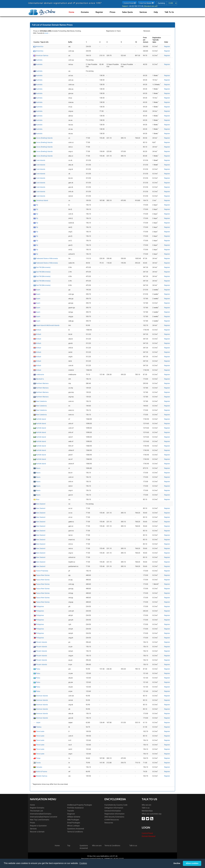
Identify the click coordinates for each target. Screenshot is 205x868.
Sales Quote (129, 12)
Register (102, 12)
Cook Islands (41, 160)
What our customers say (152, 814)
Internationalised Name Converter (44, 817)
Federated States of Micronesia (47, 258)
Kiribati (39, 330)
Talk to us (146, 808)
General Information (113, 811)
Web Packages (73, 820)
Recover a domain (37, 832)
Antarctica (40, 47)
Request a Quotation (38, 826)
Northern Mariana (42, 383)
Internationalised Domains (41, 814)
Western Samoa (42, 776)
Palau (38, 669)
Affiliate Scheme (74, 817)
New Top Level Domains (40, 820)
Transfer (71, 811)
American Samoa (42, 56)
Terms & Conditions (75, 832)
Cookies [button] (83, 863)
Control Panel (147, 833)
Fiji (37, 205)
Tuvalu (38, 763)
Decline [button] (177, 863)
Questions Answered (76, 829)
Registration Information (114, 814)
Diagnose (71, 814)
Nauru (38, 468)
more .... (47, 33)
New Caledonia (41, 401)
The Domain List (36, 811)
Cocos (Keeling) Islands (44, 138)
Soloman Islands (42, 696)
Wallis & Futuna (42, 772)
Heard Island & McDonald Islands (48, 325)
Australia (39, 60)
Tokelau (39, 727)
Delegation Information (114, 808)
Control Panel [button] (129, 3)
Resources (109, 823)
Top (69, 846)
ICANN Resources (112, 820)
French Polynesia (42, 571)
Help (156, 12)
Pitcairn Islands (41, 642)
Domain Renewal (149, 836)
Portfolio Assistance (75, 808)
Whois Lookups (73, 826)
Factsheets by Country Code (116, 805)
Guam (38, 290)
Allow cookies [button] (192, 863)
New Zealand (41, 504)
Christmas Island (42, 200)
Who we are (146, 805)
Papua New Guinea (43, 575)
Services (144, 12)
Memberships (147, 811)
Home (75, 12)
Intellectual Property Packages (80, 805)
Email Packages (74, 823)
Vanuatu (39, 767)
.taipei (38, 723)
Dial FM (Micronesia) (43, 267)
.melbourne (40, 375)
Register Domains (37, 808)
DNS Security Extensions (114, 817)
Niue (38, 499)
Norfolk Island (41, 419)
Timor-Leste (40, 731)
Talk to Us (169, 12)
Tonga (38, 758)
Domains (88, 12)
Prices (115, 12)
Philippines (40, 607)
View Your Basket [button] (146, 3)
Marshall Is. (40, 379)
